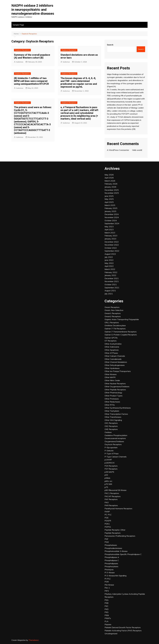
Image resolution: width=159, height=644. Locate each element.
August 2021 (110, 291)
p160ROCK (110, 463)
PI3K (107, 582)
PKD (107, 609)
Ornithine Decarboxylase (115, 325)
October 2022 (111, 248)
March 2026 (110, 181)
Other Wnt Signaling (113, 420)
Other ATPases (111, 353)
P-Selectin (109, 451)
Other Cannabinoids (113, 359)
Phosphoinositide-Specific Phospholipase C (123, 554)
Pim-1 (107, 588)
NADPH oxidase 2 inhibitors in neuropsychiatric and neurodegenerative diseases (33, 10)
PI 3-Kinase (110, 572)
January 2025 (110, 211)
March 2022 (110, 269)
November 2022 (112, 245)
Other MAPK (110, 377)
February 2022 (111, 272)
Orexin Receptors (112, 307)
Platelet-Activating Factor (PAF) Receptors (123, 631)
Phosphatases (111, 545)
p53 (106, 475)
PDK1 (107, 524)
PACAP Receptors (113, 496)
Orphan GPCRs (111, 338)
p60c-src (108, 481)
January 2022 (110, 275)
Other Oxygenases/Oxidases (117, 386)
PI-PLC (108, 579)
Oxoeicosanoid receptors (115, 438)
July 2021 (109, 294)
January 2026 (110, 187)
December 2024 (112, 214)
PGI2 (107, 542)
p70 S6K (108, 484)
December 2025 (112, 190)
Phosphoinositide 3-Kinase (116, 551)
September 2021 (112, 288)
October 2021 (111, 284)
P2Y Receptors (111, 469)
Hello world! (137, 150)
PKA (107, 600)
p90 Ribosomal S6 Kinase (115, 490)
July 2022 (109, 257)
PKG (106, 612)
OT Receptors (111, 341)
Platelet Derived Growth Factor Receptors (123, 627)
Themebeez (34, 640)
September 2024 (112, 223)
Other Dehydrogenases (115, 365)
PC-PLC (108, 515)
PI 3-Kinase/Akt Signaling (115, 576)
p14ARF (108, 460)
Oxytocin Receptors (22, 50)
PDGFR (108, 521)
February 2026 (111, 184)
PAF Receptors (111, 499)
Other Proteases (112, 399)
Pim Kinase (109, 585)
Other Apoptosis (112, 350)
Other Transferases (113, 417)
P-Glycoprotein (111, 447)
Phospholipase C (112, 560)
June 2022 (109, 260)
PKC (106, 606)
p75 (106, 487)
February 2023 (111, 236)
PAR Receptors (111, 505)
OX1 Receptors (111, 423)
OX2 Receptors (111, 426)
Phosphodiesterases (113, 548)
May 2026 (109, 175)
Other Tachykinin (112, 411)
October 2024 (111, 220)
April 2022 (109, 266)
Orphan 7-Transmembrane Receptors (121, 332)
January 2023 (110, 239)
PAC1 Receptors (112, 493)
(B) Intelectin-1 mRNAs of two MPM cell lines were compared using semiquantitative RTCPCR (31, 81)
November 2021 (112, 281)
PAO (107, 502)
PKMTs (108, 618)
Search (110, 45)
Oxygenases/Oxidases (114, 441)
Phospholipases (111, 563)
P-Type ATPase (112, 454)
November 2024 (112, 217)
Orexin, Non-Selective (114, 310)
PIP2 (107, 591)
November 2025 (112, 193)
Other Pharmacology (113, 393)
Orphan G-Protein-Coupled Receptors (121, 335)
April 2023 (109, 230)
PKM (107, 615)
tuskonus (20, 62)
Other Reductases (112, 402)
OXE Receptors (111, 429)
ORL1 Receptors (112, 322)
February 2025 (111, 208)
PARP (107, 512)
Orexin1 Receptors (113, 313)
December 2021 (112, 278)
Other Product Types (114, 396)
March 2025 (110, 205)
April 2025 (109, 202)
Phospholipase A (112, 557)
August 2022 (110, 254)
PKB (106, 603)
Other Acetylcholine (113, 344)
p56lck (107, 478)
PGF (106, 539)
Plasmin (108, 624)
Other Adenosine (112, 347)
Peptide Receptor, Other (115, 530)
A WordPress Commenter (118, 150)
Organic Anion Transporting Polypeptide (122, 319)
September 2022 (112, 251)
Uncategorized (111, 634)
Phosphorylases (111, 566)
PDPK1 (108, 527)
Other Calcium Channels (115, 356)
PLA (106, 621)
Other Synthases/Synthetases (118, 408)
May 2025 (109, 199)
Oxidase (108, 432)
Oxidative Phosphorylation (116, 435)
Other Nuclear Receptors (115, 383)
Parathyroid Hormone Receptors (118, 509)
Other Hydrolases (112, 368)
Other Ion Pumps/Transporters (118, 371)
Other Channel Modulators (116, 362)
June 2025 (109, 196)
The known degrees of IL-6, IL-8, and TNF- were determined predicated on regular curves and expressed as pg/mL (79, 82)
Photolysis (109, 570)
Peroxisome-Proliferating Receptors (120, 536)
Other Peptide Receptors (115, 390)
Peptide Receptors (113, 533)
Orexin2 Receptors (113, 316)
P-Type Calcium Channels (116, 457)
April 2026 (109, 178)
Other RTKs (110, 405)
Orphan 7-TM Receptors (115, 329)
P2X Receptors (111, 466)
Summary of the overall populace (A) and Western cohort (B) (32, 56)
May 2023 (109, 227)
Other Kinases (111, 374)
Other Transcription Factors (116, 414)
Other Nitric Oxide (112, 380)
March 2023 (110, 233)
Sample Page (18, 25)
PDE (107, 518)
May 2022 (109, 263)
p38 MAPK (109, 472)
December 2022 (112, 242)
